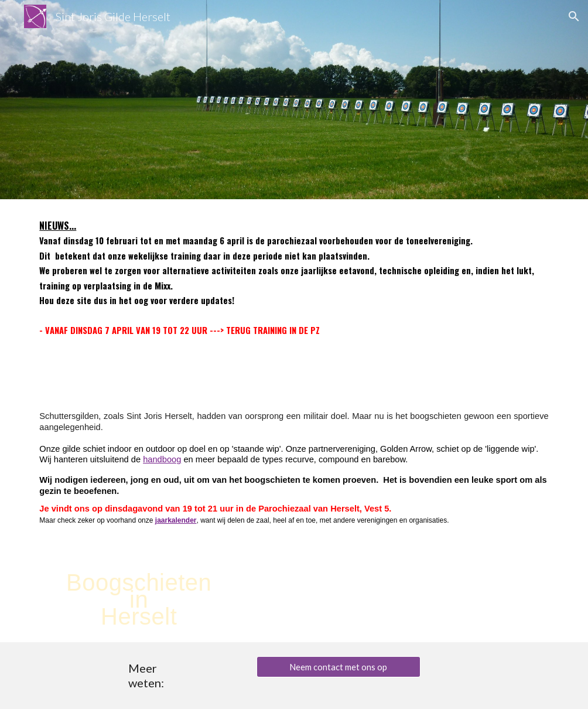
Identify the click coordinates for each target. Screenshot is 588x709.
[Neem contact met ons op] (339, 667)
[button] (574, 16)
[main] (294, 291)
